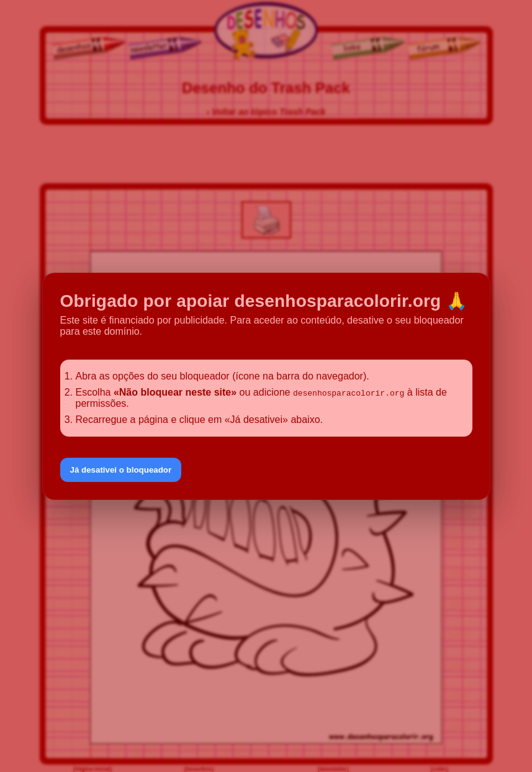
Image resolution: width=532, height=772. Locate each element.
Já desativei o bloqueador (121, 470)
